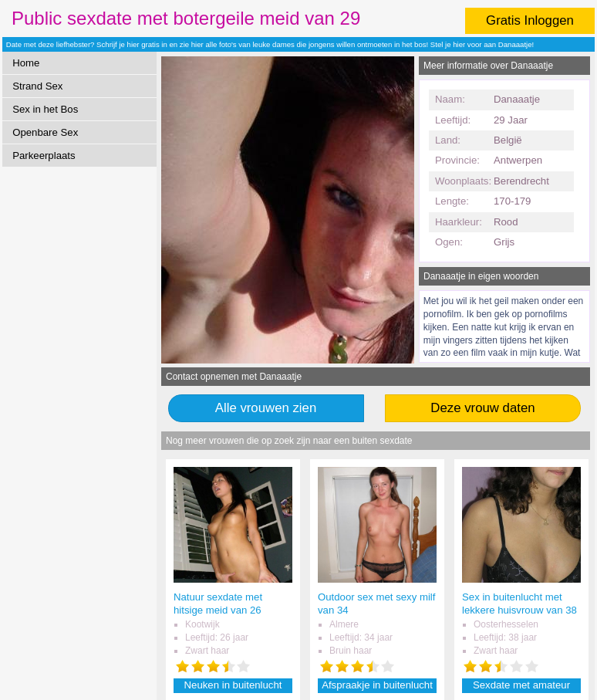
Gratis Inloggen (530, 20)
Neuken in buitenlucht (233, 685)
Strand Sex (37, 86)
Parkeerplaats (44, 156)
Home (26, 63)
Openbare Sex (45, 132)
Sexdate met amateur (521, 685)
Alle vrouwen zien (266, 408)
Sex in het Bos (45, 109)
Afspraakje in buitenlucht (377, 685)
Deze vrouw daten (482, 408)
